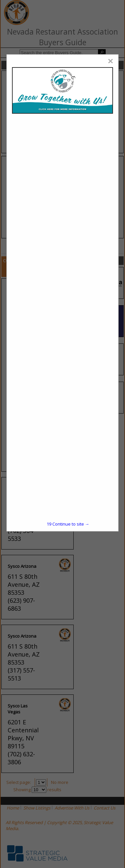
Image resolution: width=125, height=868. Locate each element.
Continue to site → (68, 524)
